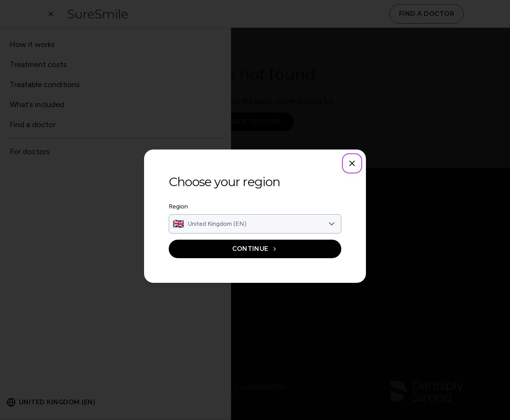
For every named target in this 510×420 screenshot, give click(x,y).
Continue (255, 249)
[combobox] (255, 224)
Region (178, 206)
